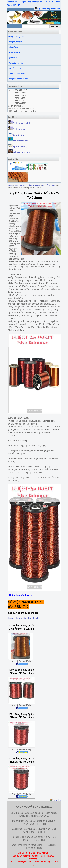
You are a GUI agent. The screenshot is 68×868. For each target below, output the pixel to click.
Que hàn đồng (14, 58)
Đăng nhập (55, 9)
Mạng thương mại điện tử (30, 2)
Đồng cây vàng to (15, 42)
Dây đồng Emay (15, 68)
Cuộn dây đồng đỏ (16, 63)
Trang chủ (55, 800)
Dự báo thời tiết (18, 141)
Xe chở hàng (16, 135)
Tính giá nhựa (19, 129)
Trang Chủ (13, 2)
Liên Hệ (17, 5)
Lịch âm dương (17, 147)
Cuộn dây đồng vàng (17, 73)
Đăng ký (45, 9)
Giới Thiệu (48, 2)
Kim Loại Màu (20, 185)
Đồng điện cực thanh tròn (18, 79)
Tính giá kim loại (21, 123)
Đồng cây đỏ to (14, 52)
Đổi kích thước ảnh (22, 152)
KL (30, 123)
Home (11, 185)
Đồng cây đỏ (14, 47)
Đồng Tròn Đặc (34, 185)
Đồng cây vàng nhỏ (16, 37)
